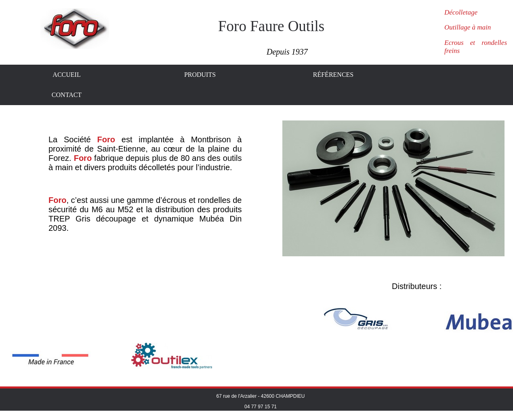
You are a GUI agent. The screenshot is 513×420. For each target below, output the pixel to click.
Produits (200, 75)
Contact (67, 95)
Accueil (66, 75)
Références (333, 75)
